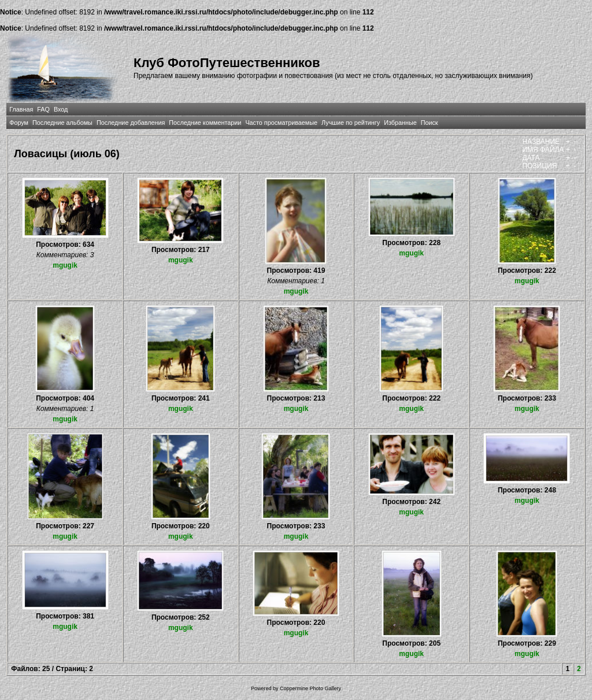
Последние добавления (131, 123)
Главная (21, 109)
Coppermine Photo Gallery (310, 688)
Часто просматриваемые (281, 123)
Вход (61, 109)
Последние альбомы (62, 123)
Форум (19, 123)
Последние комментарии (205, 123)
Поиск (430, 123)
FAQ (43, 109)
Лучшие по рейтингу (351, 123)
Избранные (400, 123)
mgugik (65, 265)
